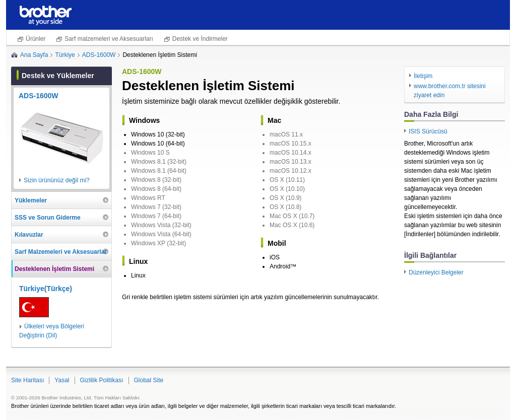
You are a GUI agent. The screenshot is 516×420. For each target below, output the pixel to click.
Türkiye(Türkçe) (46, 289)
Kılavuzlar (29, 235)
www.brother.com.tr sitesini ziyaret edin (450, 91)
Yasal (62, 380)
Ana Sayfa (34, 55)
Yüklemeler (31, 200)
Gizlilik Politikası (102, 380)
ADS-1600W (99, 55)
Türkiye (65, 55)
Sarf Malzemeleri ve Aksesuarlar (61, 252)
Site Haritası (27, 380)
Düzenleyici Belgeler (436, 272)
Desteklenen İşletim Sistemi (54, 269)
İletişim (423, 76)
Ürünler (36, 39)
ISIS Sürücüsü (428, 131)
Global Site (149, 380)
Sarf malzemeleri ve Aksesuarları (109, 39)
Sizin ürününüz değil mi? (57, 180)
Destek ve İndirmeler (200, 39)
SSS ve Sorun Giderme (48, 218)
